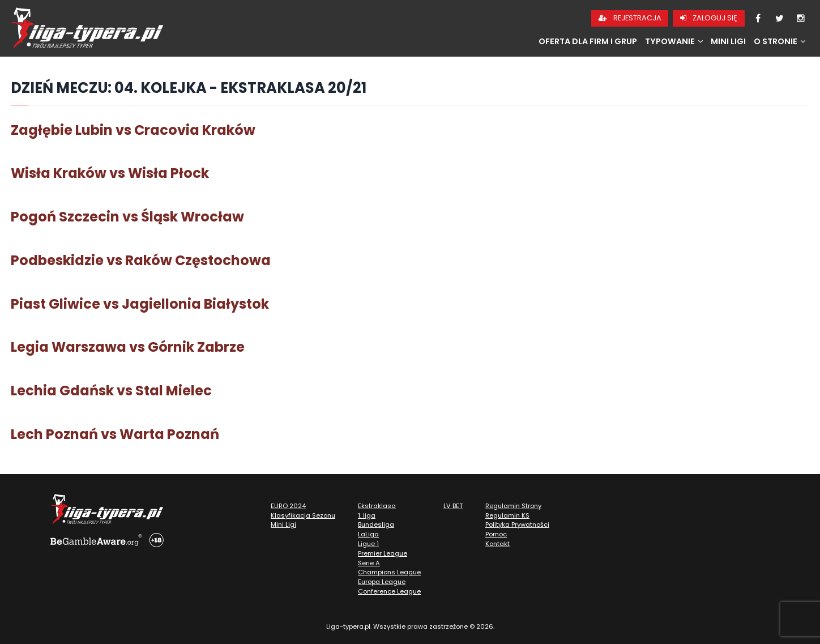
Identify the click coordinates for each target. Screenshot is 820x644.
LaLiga (368, 534)
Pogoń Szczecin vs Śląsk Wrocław (127, 217)
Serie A (369, 563)
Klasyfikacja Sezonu (303, 515)
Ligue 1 (368, 544)
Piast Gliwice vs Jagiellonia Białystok (140, 304)
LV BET (453, 506)
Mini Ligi (728, 41)
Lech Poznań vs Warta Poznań (115, 434)
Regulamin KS (507, 515)
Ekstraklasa (377, 506)
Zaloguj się (709, 18)
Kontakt (497, 544)
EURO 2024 (288, 506)
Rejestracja (630, 18)
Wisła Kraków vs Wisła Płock (110, 173)
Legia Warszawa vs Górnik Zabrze (128, 347)
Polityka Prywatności (517, 524)
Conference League (389, 591)
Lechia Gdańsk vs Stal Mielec (111, 391)
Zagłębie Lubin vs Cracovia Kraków (133, 130)
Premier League (383, 553)
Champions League (389, 572)
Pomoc (496, 534)
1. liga (367, 515)
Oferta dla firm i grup (588, 41)
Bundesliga (376, 524)
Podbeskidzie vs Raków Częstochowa (141, 260)
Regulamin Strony (513, 506)
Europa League (382, 582)
